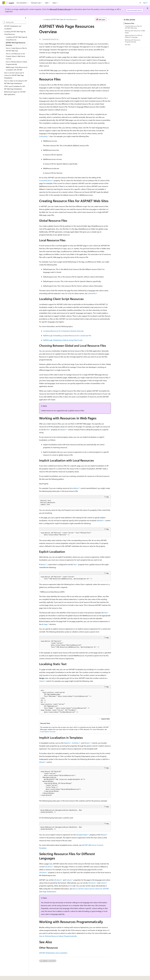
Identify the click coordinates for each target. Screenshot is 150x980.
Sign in (145, 3)
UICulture (48, 867)
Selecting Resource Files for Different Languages (134, 36)
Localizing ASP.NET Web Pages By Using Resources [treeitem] (17, 38)
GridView (75, 743)
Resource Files (130, 23)
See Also (128, 45)
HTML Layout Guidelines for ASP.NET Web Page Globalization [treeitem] (15, 88)
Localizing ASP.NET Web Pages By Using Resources (60, 19)
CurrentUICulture (45, 180)
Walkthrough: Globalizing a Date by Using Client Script (63, 340)
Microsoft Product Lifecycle (60, 9)
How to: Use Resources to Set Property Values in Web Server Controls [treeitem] (15, 56)
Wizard (87, 743)
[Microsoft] (4, 3)
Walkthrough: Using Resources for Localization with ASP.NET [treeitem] (17, 69)
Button (63, 430)
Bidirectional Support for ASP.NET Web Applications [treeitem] (15, 93)
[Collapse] (26, 18)
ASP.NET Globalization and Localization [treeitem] (13, 27)
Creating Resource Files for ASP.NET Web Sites (133, 27)
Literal (41, 681)
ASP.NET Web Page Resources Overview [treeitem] (16, 44)
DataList (67, 743)
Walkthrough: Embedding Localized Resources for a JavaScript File (67, 335)
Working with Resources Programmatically (133, 41)
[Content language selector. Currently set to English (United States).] (12, 977)
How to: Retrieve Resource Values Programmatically (58, 936)
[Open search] (140, 3)
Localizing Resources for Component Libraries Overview (63, 331)
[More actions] (109, 19)
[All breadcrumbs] (41, 19)
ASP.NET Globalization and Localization (53, 953)
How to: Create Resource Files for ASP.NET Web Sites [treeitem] (16, 49)
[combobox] (14, 22)
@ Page (45, 624)
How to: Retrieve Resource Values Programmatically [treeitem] (16, 63)
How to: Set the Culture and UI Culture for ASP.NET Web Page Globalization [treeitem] (14, 75)
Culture (69, 880)
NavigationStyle (82, 835)
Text (48, 430)
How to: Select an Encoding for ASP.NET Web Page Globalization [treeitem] (16, 82)
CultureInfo (43, 136)
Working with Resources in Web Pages (135, 32)
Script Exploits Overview (48, 732)
